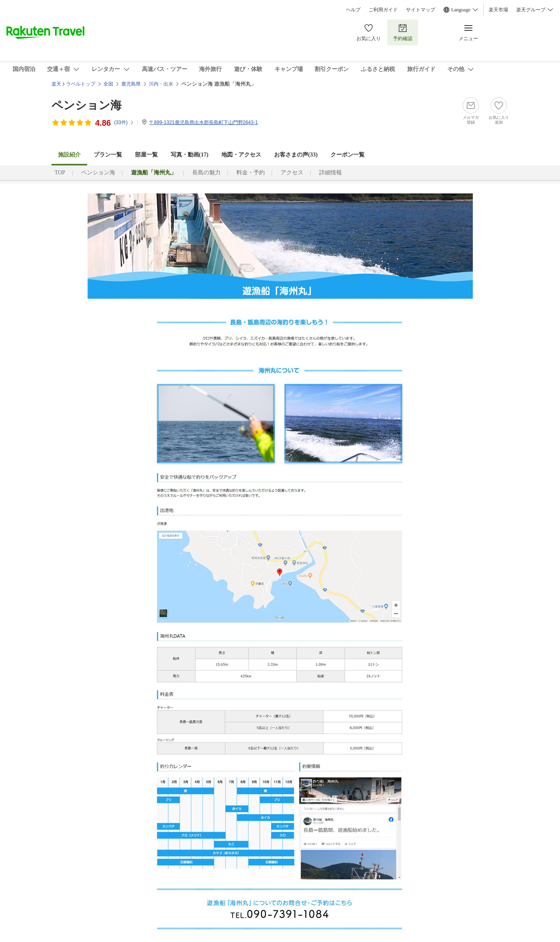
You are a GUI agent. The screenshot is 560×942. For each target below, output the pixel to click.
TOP (60, 173)
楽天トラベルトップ (73, 84)
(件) (124, 122)
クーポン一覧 (348, 155)
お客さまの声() (296, 155)
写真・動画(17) (190, 155)
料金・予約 (251, 173)
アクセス (292, 173)
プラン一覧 (108, 155)
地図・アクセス (241, 155)
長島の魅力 (206, 173)
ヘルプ (353, 10)
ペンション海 (87, 105)
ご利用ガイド (383, 10)
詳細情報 (330, 173)
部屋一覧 (146, 155)
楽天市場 (498, 10)
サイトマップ (421, 10)
